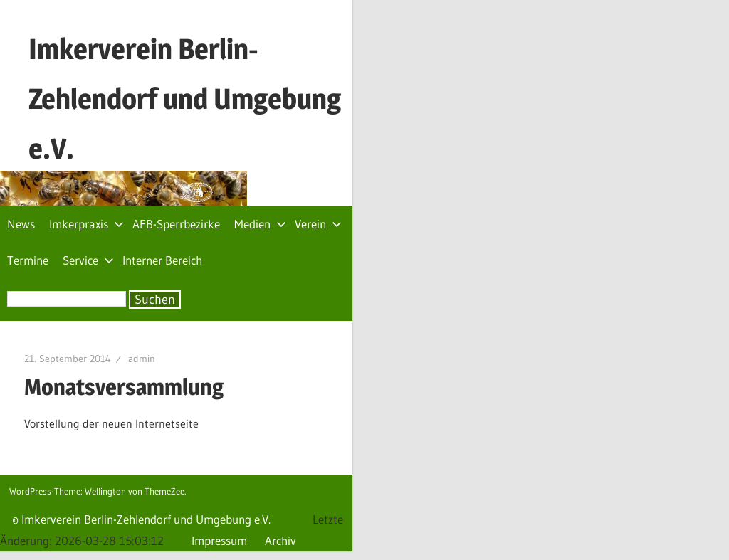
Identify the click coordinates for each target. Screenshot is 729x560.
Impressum (219, 540)
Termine (28, 260)
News (21, 224)
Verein (318, 224)
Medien (260, 224)
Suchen (155, 300)
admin (142, 359)
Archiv (280, 540)
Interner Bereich (162, 260)
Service (88, 260)
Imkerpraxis (86, 224)
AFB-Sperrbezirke (176, 224)
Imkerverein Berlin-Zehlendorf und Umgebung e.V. (185, 99)
